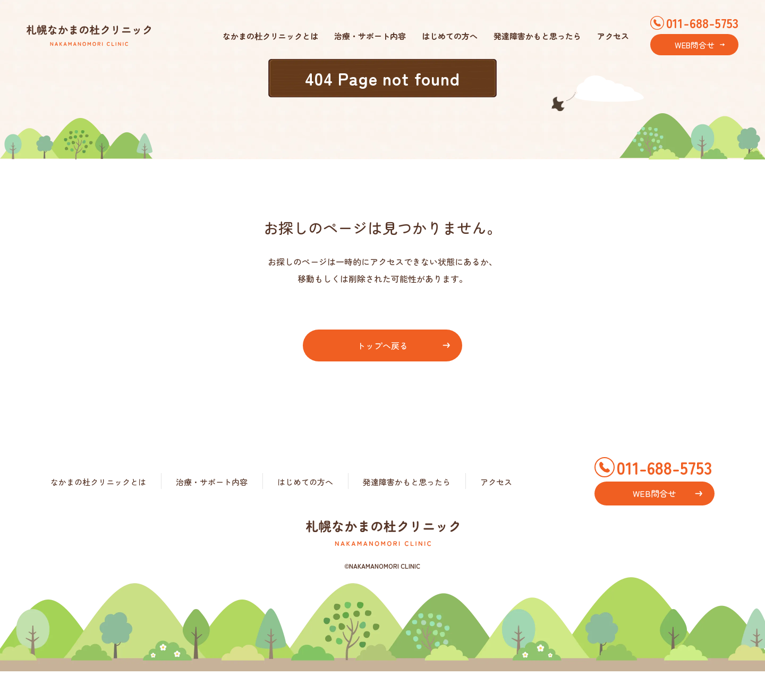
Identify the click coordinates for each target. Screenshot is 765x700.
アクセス (613, 36)
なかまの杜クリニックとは (270, 36)
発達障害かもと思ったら (537, 36)
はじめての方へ (450, 36)
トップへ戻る (382, 345)
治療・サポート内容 (370, 36)
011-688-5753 (702, 23)
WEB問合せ (695, 45)
